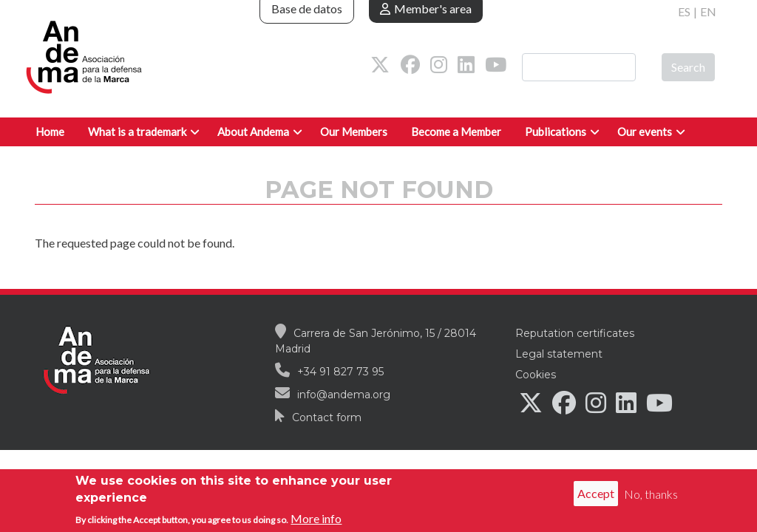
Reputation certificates (575, 333)
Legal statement (559, 354)
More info (316, 521)
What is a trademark (137, 132)
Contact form (327, 417)
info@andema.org (344, 395)
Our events (645, 132)
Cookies (536, 375)
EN (708, 11)
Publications (556, 132)
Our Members (354, 132)
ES (684, 11)
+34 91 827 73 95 (340, 372)
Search (688, 67)
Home (50, 132)
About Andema (253, 132)
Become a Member (456, 132)
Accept (596, 496)
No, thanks (651, 496)
